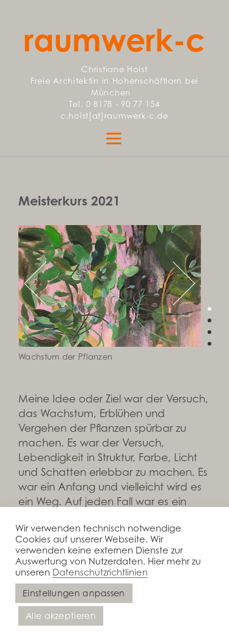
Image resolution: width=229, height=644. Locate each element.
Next (173, 283)
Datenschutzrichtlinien (100, 572)
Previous (46, 283)
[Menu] (115, 138)
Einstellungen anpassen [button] (74, 593)
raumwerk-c (114, 40)
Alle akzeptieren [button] (61, 616)
